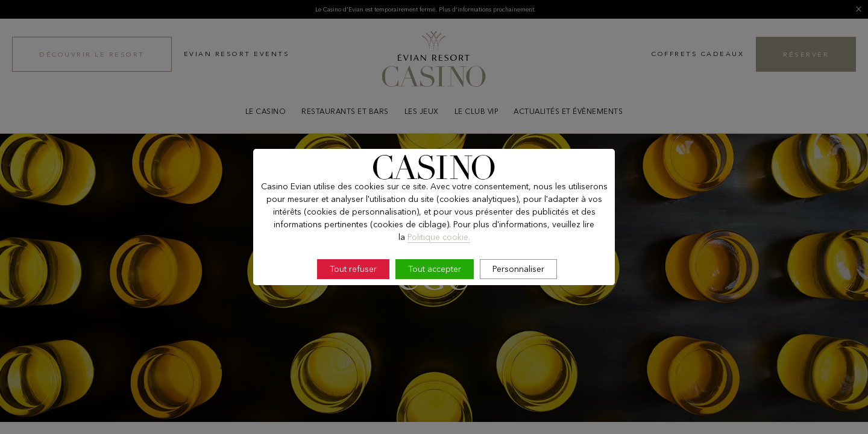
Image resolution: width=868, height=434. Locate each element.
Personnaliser (518, 269)
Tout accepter (435, 269)
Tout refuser (353, 269)
